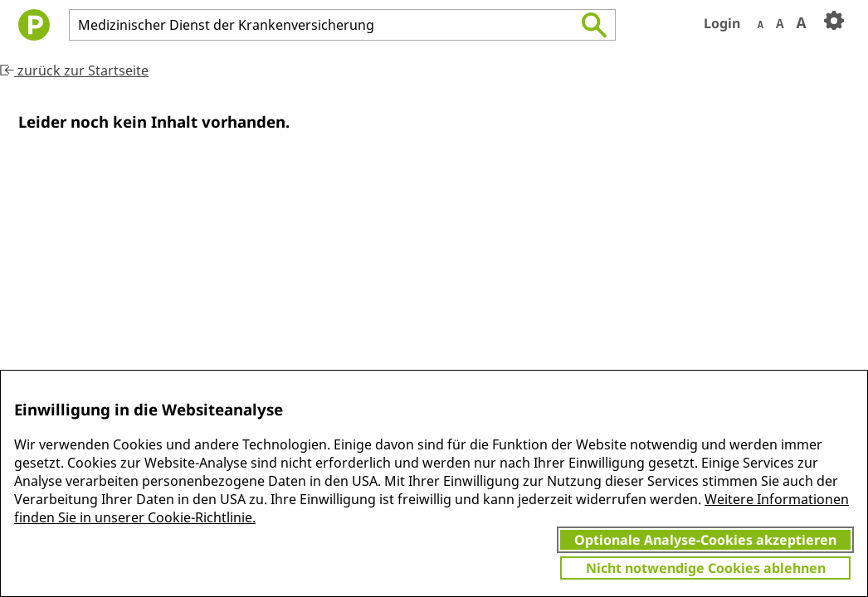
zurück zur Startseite (74, 70)
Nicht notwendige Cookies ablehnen (706, 568)
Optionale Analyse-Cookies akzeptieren (705, 540)
